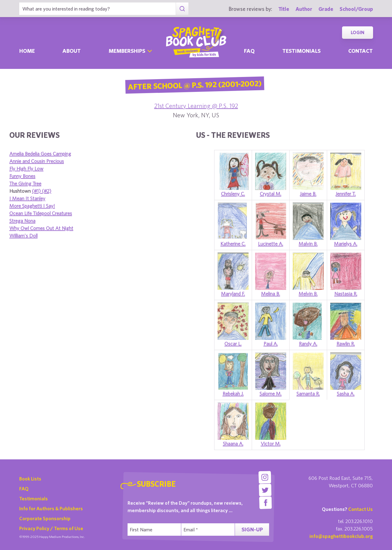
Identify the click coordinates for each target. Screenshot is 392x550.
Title (284, 9)
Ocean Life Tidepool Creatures (41, 213)
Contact (360, 51)
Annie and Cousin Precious (37, 161)
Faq (249, 51)
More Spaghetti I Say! (32, 206)
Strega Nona (22, 221)
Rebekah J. (233, 394)
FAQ (24, 489)
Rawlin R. (346, 344)
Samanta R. (308, 394)
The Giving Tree (25, 183)
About (72, 51)
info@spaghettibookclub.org (341, 536)
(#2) (47, 191)
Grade (326, 9)
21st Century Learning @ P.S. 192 (196, 106)
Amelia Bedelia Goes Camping (40, 154)
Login (358, 32)
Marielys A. (346, 244)
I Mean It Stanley (27, 198)
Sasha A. (346, 394)
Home (27, 51)
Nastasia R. (346, 294)
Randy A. (308, 344)
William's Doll (23, 236)
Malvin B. (308, 244)
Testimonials (302, 51)
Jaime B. (308, 194)
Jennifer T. (346, 194)
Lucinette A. (270, 244)
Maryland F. (233, 294)
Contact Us (360, 509)
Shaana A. (233, 444)
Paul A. (271, 344)
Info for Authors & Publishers (51, 508)
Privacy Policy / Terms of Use (51, 528)
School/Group (356, 9)
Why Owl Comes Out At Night (41, 228)
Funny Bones (22, 176)
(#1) (37, 191)
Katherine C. (233, 244)
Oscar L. (233, 344)
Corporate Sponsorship (45, 518)
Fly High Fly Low (26, 169)
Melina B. (270, 294)
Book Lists (30, 479)
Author (304, 9)
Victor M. (271, 444)
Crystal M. (270, 194)
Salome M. (270, 394)
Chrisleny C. (233, 194)
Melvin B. (308, 294)
